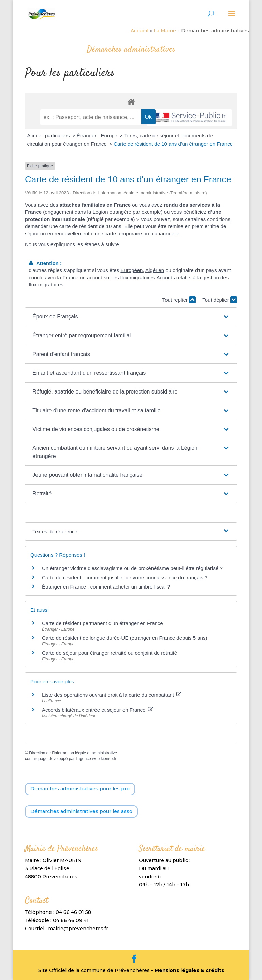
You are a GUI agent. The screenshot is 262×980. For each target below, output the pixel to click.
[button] (131, 317)
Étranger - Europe (98, 136)
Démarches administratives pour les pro (80, 789)
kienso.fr (108, 759)
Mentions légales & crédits (189, 970)
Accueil (140, 31)
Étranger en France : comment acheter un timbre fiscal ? (106, 587)
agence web (89, 759)
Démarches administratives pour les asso (81, 811)
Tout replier (179, 300)
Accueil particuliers (49, 136)
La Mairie (165, 31)
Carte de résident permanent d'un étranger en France (103, 623)
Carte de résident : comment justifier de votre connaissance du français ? (125, 577)
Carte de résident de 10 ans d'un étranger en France (173, 144)
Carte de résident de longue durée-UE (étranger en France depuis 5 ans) (125, 638)
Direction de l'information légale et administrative (73, 753)
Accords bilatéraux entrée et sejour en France (98, 710)
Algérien (155, 270)
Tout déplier (220, 300)
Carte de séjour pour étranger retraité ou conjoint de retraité (110, 653)
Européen (132, 270)
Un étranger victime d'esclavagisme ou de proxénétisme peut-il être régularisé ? (132, 568)
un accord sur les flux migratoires (117, 277)
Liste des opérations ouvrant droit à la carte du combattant (112, 695)
